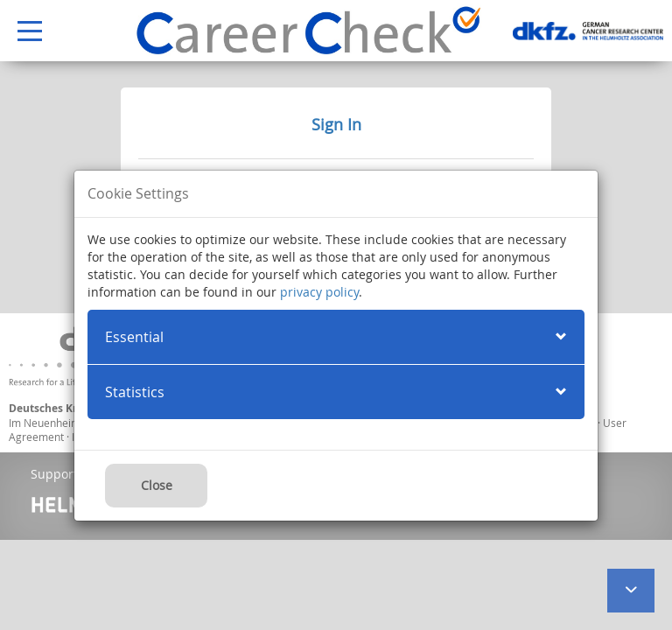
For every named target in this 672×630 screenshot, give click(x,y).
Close (157, 485)
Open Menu (21, 32)
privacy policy (319, 292)
